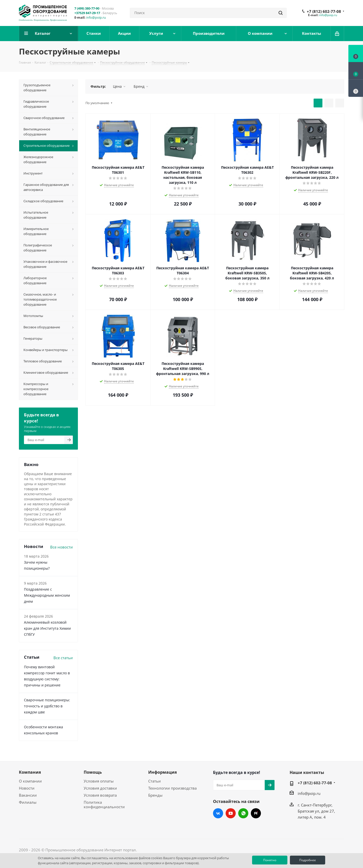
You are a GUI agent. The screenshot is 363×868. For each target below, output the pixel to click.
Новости (27, 788)
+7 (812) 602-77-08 (324, 11)
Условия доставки (100, 788)
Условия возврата (100, 795)
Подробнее (308, 860)
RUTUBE (256, 813)
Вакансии (28, 795)
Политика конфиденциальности (104, 804)
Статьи (155, 781)
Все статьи (63, 658)
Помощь (93, 772)
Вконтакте (218, 813)
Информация (162, 772)
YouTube (231, 813)
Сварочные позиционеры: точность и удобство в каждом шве (47, 706)
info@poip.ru (96, 17)
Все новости (62, 547)
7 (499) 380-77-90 (87, 8)
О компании (30, 781)
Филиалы (28, 802)
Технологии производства (172, 788)
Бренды (155, 795)
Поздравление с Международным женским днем (47, 595)
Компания (30, 772)
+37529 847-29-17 (87, 13)
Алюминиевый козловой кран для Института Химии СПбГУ (47, 628)
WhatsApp (243, 813)
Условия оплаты (99, 781)
